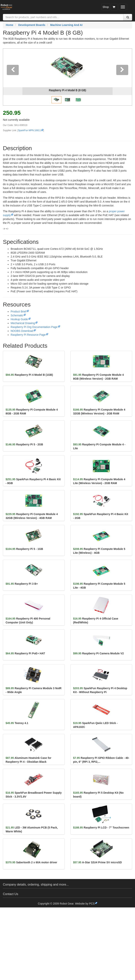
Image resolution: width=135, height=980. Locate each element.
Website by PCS (85, 904)
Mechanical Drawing (23, 323)
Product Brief (18, 312)
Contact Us (11, 894)
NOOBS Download (22, 331)
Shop (106, 7)
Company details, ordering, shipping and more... (36, 885)
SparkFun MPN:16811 (30, 130)
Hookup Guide (19, 319)
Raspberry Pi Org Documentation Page (34, 327)
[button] (13, 77)
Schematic (17, 315)
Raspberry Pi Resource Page (28, 335)
